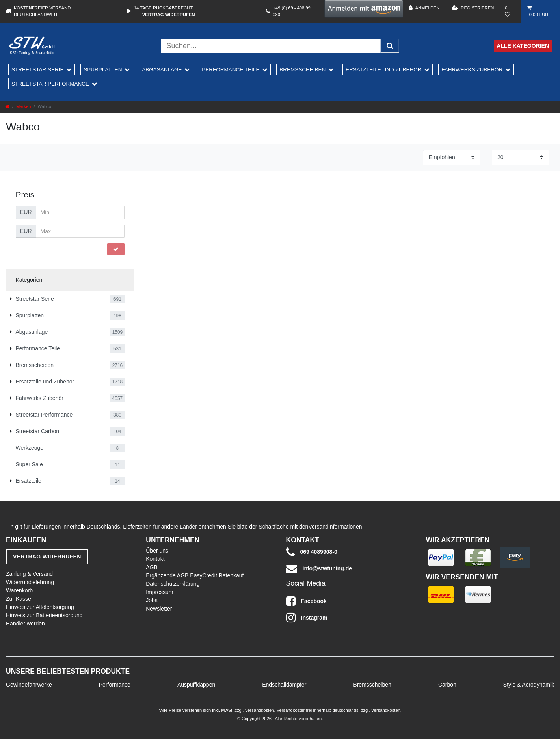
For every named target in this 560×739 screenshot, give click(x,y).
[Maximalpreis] (80, 231)
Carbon (447, 685)
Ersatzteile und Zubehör (384, 70)
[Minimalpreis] (80, 212)
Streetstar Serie (38, 70)
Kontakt (155, 559)
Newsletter (159, 609)
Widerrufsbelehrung (30, 582)
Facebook (306, 601)
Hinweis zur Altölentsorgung (40, 607)
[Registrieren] (473, 8)
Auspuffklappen (196, 685)
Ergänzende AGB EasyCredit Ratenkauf (195, 575)
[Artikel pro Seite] (520, 157)
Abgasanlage (162, 70)
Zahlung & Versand (29, 574)
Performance (115, 685)
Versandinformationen (335, 527)
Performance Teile (231, 70)
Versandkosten (259, 710)
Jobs (152, 600)
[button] (364, 9)
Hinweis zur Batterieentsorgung (44, 615)
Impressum (159, 592)
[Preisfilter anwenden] (116, 249)
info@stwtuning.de (319, 569)
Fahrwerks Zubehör (472, 70)
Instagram (307, 618)
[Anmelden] (424, 8)
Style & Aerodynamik (529, 685)
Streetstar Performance (50, 84)
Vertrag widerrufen (169, 15)
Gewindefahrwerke (29, 685)
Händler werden (25, 624)
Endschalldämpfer (284, 685)
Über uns (157, 551)
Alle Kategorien (523, 46)
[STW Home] (32, 46)
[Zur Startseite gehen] (7, 106)
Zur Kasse (19, 599)
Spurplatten (103, 70)
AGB (152, 567)
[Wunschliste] (510, 11)
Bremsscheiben (302, 70)
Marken (23, 106)
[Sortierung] (452, 157)
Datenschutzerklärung (173, 584)
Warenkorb (19, 590)
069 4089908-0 (312, 552)
